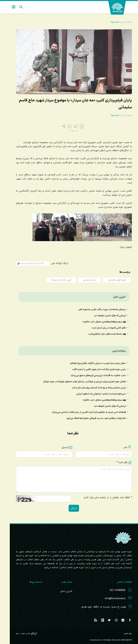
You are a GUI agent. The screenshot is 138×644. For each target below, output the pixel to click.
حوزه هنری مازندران (112, 280)
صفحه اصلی (121, 22)
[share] (59, 127)
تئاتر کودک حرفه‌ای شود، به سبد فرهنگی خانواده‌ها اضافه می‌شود (91, 418)
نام (121, 447)
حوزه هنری (119, 8)
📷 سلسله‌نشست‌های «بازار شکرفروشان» (102, 334)
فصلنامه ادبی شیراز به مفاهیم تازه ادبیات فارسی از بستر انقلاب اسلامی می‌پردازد (84, 412)
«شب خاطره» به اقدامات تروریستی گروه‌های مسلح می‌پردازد (93, 376)
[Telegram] (65, 127)
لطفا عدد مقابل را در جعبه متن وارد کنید (103, 497)
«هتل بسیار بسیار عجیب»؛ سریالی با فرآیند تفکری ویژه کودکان (93, 363)
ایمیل (62, 447)
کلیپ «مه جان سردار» (55, 280)
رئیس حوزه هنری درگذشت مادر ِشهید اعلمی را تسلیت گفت (94, 369)
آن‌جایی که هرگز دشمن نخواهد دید (105, 316)
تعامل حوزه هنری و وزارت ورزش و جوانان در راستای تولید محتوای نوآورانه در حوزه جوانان (80, 382)
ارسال (69, 508)
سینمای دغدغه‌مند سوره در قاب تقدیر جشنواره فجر (97, 310)
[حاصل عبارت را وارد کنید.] (49, 499)
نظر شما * (119, 462)
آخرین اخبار (115, 297)
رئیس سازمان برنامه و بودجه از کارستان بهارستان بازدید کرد (94, 388)
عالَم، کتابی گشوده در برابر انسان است (104, 328)
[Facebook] (77, 127)
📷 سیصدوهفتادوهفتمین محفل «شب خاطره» (99, 322)
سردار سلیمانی (84, 280)
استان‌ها (110, 22)
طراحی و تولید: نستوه (22, 634)
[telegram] (71, 127)
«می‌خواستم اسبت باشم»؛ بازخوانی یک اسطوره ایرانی (96, 394)
